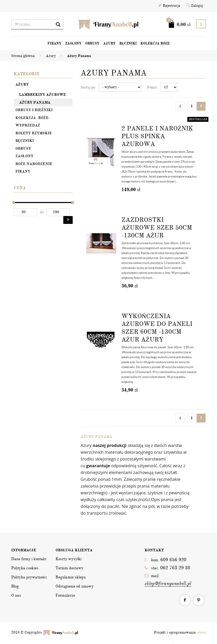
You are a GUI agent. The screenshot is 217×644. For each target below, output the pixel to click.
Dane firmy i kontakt (29, 559)
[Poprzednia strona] (180, 106)
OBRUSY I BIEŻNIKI (34, 110)
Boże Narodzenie (34, 164)
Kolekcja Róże (155, 43)
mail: (168, 580)
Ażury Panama (35, 102)
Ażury (109, 43)
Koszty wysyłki (69, 559)
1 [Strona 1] (192, 106)
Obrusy (92, 43)
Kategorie (27, 74)
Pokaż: (152, 87)
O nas (16, 595)
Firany (54, 43)
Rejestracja (169, 6)
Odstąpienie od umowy (75, 586)
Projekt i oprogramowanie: (180, 632)
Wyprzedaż (28, 125)
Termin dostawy (69, 568)
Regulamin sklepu (71, 577)
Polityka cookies (25, 568)
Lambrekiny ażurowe (42, 95)
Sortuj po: (88, 87)
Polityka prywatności (29, 577)
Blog (15, 586)
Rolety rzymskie (34, 133)
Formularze (65, 595)
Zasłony (73, 43)
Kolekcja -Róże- (33, 118)
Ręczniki (128, 43)
